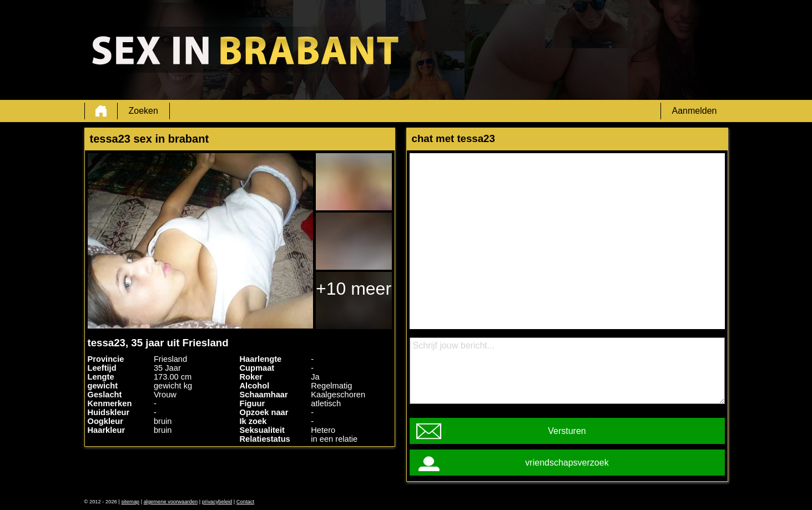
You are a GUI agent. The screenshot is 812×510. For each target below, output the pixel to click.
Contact (245, 502)
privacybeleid (217, 502)
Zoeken (143, 111)
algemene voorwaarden (171, 502)
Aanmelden (695, 111)
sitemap (130, 502)
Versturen (567, 431)
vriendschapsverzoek (567, 463)
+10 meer (354, 289)
